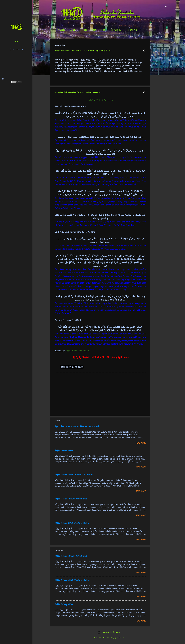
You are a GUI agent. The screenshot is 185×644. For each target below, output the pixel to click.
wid (16, 41)
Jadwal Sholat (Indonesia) (94, 31)
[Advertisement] (160, 74)
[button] (144, 51)
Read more (141, 443)
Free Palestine (116, 31)
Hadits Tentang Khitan (64, 451)
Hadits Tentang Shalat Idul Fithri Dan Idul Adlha (74, 475)
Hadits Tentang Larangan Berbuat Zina (71, 499)
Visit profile (16, 50)
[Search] (166, 6)
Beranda (61, 31)
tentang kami (132, 31)
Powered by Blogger (109, 632)
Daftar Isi (74, 31)
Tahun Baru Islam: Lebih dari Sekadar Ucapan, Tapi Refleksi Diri (83, 51)
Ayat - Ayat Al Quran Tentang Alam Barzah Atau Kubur (78, 426)
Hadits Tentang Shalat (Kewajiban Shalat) (72, 523)
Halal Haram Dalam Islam (72, 367)
